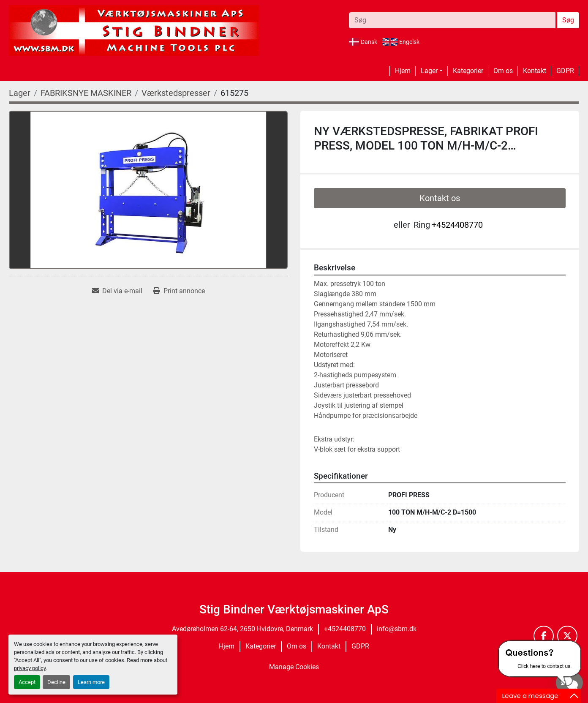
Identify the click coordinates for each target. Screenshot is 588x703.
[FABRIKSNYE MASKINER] (86, 93)
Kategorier (468, 71)
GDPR (565, 71)
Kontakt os (440, 198)
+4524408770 (457, 225)
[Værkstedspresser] (176, 93)
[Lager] (20, 93)
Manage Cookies (294, 667)
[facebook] (544, 636)
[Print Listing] (179, 291)
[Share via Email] (117, 291)
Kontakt (535, 71)
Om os (503, 71)
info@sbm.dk (397, 629)
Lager (429, 71)
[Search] (452, 20)
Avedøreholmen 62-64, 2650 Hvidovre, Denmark (242, 629)
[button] (432, 71)
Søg (568, 20)
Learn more (91, 682)
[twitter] (567, 636)
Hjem (403, 71)
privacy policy (30, 668)
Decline (56, 682)
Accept (27, 682)
